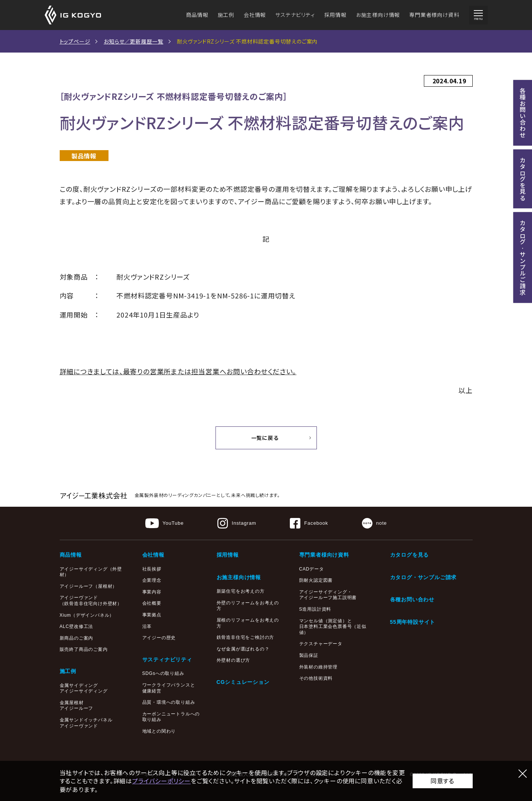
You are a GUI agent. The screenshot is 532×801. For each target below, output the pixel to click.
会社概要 (152, 603)
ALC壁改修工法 (77, 626)
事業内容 (152, 592)
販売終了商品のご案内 (84, 649)
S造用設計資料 (315, 609)
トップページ (75, 41)
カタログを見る (410, 555)
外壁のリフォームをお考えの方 (248, 606)
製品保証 (309, 655)
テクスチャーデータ (321, 644)
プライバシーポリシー (161, 781)
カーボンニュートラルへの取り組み (171, 717)
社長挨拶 (152, 569)
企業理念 (152, 580)
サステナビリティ (295, 15)
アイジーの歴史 (159, 638)
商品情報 (197, 15)
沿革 (147, 626)
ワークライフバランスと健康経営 (169, 688)
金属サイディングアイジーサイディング (84, 688)
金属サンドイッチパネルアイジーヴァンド (86, 723)
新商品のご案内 (77, 638)
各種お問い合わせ (412, 599)
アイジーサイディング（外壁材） (91, 572)
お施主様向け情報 (378, 15)
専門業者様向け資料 (434, 15)
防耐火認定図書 (316, 580)
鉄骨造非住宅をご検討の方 (246, 637)
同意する (442, 781)
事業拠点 (152, 615)
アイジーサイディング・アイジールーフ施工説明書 (328, 595)
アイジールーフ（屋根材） (89, 586)
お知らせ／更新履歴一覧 (133, 41)
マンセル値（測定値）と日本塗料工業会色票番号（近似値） (333, 627)
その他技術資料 (316, 678)
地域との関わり (159, 731)
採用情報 (335, 15)
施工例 (226, 15)
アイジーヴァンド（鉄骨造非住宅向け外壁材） (91, 601)
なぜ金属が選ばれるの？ (243, 649)
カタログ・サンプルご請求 (423, 577)
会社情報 (255, 15)
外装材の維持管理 (318, 667)
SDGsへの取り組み (163, 673)
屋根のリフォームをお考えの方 (248, 623)
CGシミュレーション (243, 682)
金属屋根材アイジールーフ (77, 706)
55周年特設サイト (413, 622)
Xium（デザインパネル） (87, 615)
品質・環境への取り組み (169, 702)
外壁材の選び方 (234, 660)
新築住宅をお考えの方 (241, 591)
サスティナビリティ (167, 659)
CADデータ (312, 569)
